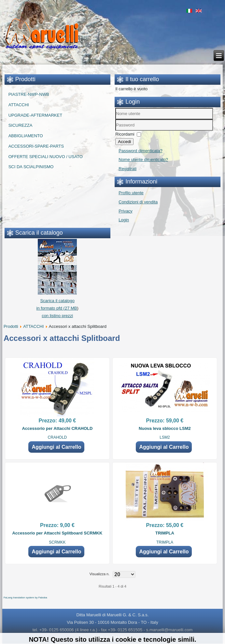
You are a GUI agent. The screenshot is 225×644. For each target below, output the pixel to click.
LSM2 (165, 437)
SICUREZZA (21, 125)
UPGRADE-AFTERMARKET (35, 115)
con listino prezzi (57, 316)
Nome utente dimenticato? (143, 160)
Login (124, 220)
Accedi (124, 142)
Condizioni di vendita (138, 202)
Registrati (127, 169)
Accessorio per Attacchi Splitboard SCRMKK (57, 533)
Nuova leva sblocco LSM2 (165, 428)
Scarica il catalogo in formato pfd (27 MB (57, 301)
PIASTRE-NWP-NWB (29, 94)
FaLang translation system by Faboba (25, 598)
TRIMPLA (165, 533)
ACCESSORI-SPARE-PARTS (36, 146)
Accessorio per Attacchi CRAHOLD (57, 428)
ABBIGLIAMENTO (26, 136)
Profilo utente (131, 193)
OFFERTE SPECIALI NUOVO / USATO (46, 157)
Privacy (126, 211)
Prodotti (11, 326)
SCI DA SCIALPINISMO (31, 167)
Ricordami (125, 134)
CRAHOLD (57, 437)
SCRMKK (57, 542)
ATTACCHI (19, 105)
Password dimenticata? (140, 151)
